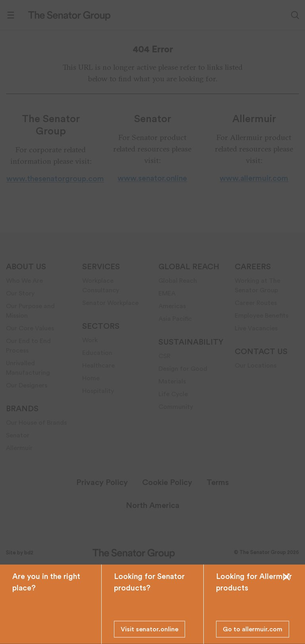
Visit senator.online (150, 629)
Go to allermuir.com (253, 629)
